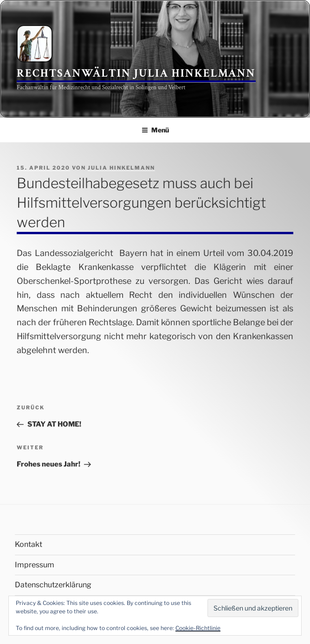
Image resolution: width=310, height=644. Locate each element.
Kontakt (29, 544)
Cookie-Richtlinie (198, 628)
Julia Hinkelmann (121, 168)
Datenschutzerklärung (53, 585)
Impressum (35, 565)
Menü (155, 130)
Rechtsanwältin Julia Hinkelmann (136, 73)
